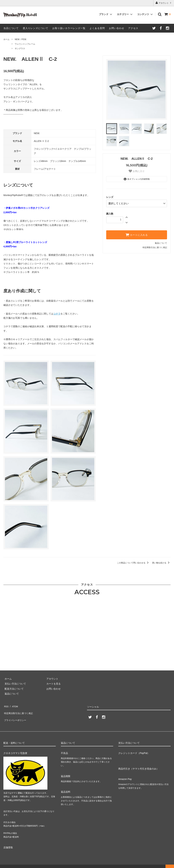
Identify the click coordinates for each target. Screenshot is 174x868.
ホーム (6, 39)
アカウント (164, 3)
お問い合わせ (117, 28)
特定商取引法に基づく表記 (155, 246)
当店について (11, 28)
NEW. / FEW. (21, 39)
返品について (161, 242)
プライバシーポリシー (15, 716)
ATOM (14, 706)
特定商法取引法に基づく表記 (19, 710)
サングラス (20, 49)
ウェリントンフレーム (25, 44)
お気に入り (137, 171)
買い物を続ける (161, 563)
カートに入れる (137, 234)
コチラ (57, 314)
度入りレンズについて (36, 28)
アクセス (133, 28)
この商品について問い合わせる (133, 563)
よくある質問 (97, 28)
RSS (6, 706)
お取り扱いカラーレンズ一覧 (69, 28)
